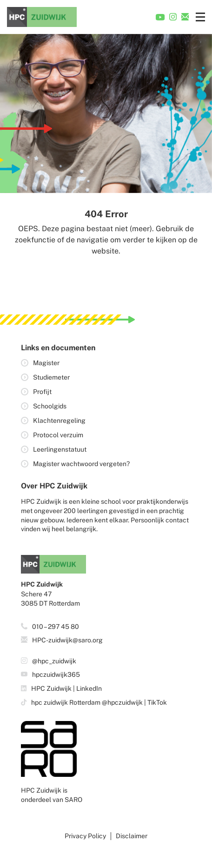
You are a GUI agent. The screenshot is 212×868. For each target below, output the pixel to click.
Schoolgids (50, 406)
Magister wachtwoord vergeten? (81, 464)
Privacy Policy (85, 836)
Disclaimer (132, 836)
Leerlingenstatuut (60, 449)
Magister (46, 363)
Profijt (42, 392)
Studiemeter (51, 377)
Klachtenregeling (59, 421)
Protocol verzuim (58, 435)
